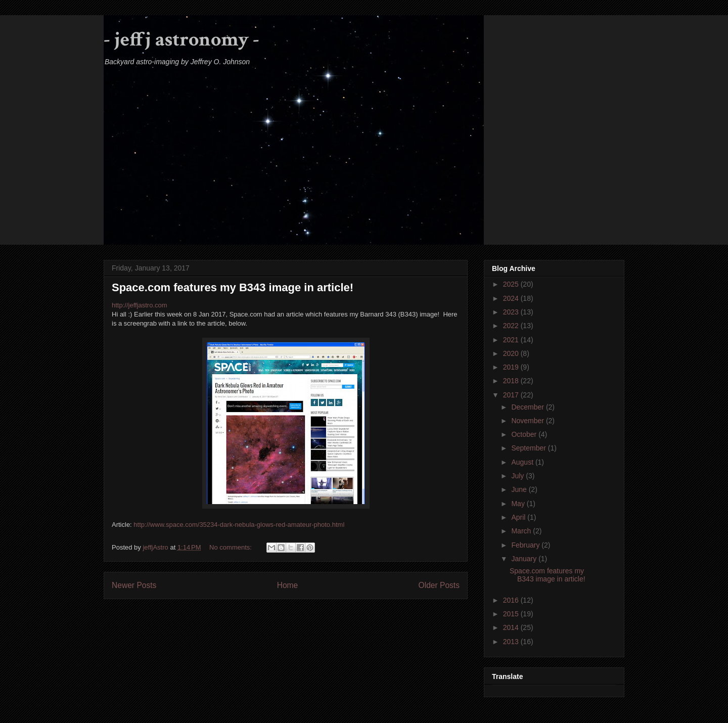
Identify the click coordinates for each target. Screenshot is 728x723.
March (522, 531)
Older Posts (439, 585)
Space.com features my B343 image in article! (233, 287)
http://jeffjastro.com (140, 305)
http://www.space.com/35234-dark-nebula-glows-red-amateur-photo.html (239, 525)
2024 (512, 298)
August (523, 462)
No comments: (231, 547)
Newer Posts (134, 585)
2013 (512, 642)
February (526, 545)
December (528, 407)
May (519, 504)
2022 (512, 326)
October (525, 434)
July (518, 476)
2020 (512, 353)
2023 (512, 312)
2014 (512, 627)
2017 (512, 395)
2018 (512, 381)
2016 (512, 600)
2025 (512, 284)
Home (288, 585)
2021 (512, 340)
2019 (512, 367)
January (525, 559)
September (529, 448)
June (520, 489)
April (519, 517)
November (528, 421)
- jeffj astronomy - (181, 39)
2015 (512, 614)
